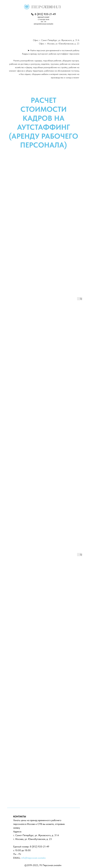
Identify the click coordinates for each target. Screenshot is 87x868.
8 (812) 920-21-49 (40, 847)
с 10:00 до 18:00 (22, 850)
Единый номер (21, 847)
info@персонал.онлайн (34, 858)
